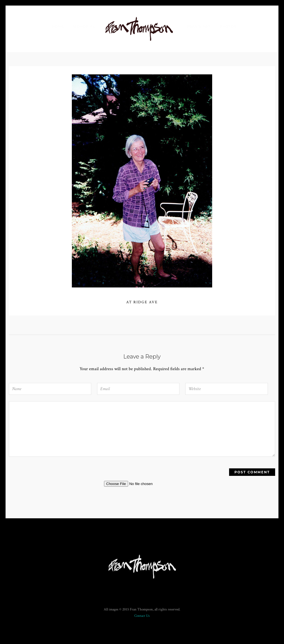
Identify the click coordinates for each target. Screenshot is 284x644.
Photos (228, 26)
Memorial (84, 26)
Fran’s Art (199, 26)
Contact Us (142, 616)
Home (58, 26)
